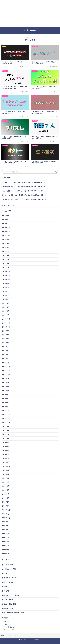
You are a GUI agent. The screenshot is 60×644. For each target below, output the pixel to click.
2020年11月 (6, 466)
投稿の (7, 624)
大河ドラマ (8, 573)
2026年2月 (6, 220)
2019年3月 (6, 546)
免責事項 (37, 640)
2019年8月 (6, 526)
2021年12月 (6, 415)
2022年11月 (6, 371)
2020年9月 (6, 474)
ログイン (6, 622)
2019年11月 (6, 514)
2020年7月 (6, 482)
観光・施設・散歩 (10, 604)
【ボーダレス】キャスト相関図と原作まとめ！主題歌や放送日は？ (23, 183)
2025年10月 (6, 236)
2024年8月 (6, 287)
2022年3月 (6, 403)
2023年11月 (6, 323)
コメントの (9, 627)
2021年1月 (5, 458)
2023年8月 (6, 335)
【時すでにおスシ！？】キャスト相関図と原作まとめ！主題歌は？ (23, 187)
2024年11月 (6, 275)
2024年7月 (6, 291)
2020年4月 (6, 494)
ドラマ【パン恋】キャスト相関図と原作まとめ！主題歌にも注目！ (23, 195)
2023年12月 (6, 319)
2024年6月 (6, 295)
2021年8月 (6, 430)
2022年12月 (6, 367)
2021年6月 (6, 438)
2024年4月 (6, 303)
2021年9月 (6, 426)
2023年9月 (6, 331)
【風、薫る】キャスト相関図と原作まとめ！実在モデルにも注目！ (23, 191)
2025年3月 (6, 259)
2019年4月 (6, 542)
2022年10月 (6, 375)
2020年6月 (6, 486)
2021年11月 (6, 418)
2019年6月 (6, 534)
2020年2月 (6, 502)
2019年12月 (6, 510)
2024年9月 (6, 283)
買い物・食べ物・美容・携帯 (14, 613)
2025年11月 (6, 232)
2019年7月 (6, 530)
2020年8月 (6, 478)
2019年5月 (6, 538)
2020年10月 (6, 470)
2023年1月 (6, 363)
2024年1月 (6, 315)
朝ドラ (6, 586)
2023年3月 (6, 355)
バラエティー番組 (10, 569)
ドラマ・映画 (9, 565)
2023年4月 (6, 351)
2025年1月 (6, 267)
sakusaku (30, 30)
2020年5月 (6, 490)
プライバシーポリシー (26, 640)
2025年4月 (6, 255)
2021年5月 (6, 442)
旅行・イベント (9, 582)
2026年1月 (6, 224)
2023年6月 (6, 343)
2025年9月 (6, 240)
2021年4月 (6, 446)
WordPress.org (9, 629)
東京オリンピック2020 (12, 595)
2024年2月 (6, 311)
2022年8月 (6, 383)
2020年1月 (6, 506)
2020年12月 (6, 462)
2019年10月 (6, 518)
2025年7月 (6, 247)
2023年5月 (6, 347)
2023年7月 (6, 339)
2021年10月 (6, 422)
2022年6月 (6, 391)
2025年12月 (6, 228)
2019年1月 (5, 554)
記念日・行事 (9, 608)
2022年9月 (6, 379)
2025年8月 (6, 244)
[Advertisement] (30, 13)
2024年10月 (6, 279)
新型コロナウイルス (11, 578)
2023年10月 (6, 327)
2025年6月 (6, 251)
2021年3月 (6, 450)
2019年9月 (6, 522)
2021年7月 (6, 434)
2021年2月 (6, 454)
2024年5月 (6, 299)
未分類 (6, 591)
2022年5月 (6, 395)
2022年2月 (6, 407)
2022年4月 (6, 399)
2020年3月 (6, 498)
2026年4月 (6, 216)
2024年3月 (6, 307)
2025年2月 (6, 263)
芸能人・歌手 (9, 600)
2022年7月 (6, 387)
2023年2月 (6, 359)
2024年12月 (6, 271)
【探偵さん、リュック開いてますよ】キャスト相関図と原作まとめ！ (24, 199)
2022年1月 (6, 411)
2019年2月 (6, 550)
